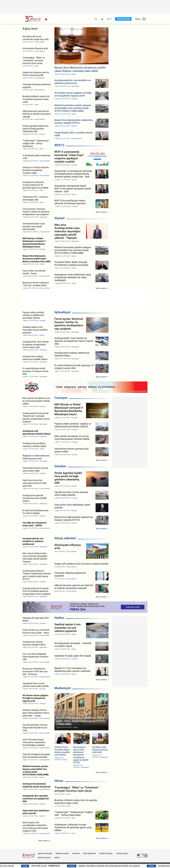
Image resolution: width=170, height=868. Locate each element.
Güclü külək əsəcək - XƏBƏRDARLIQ (69, 866)
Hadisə (59, 618)
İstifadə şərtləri (122, 853)
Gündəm (60, 466)
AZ (108, 19)
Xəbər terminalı (123, 19)
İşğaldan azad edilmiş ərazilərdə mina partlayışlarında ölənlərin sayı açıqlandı (131, 866)
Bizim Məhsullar (90, 853)
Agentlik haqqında (45, 853)
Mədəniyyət (63, 688)
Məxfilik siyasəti (44, 858)
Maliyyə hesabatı (62, 853)
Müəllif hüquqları (106, 853)
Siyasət (59, 218)
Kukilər (57, 858)
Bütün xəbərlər (101, 212)
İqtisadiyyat (63, 312)
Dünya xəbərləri (65, 538)
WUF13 (59, 145)
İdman (59, 781)
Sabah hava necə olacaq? (26, 866)
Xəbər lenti (30, 29)
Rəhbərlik (76, 853)
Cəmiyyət (61, 398)
